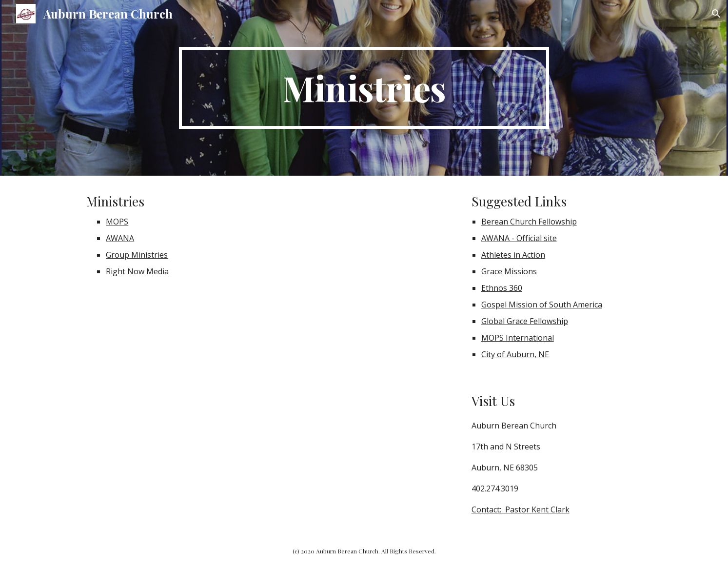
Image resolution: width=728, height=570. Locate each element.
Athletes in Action (513, 255)
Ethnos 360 (502, 288)
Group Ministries (137, 255)
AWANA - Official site (519, 238)
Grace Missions (509, 271)
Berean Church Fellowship (529, 222)
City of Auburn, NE (515, 354)
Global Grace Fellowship (525, 321)
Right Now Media (137, 271)
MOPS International (518, 338)
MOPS (117, 222)
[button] (716, 14)
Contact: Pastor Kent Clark (521, 509)
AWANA (120, 238)
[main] (364, 88)
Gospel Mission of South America (542, 305)
